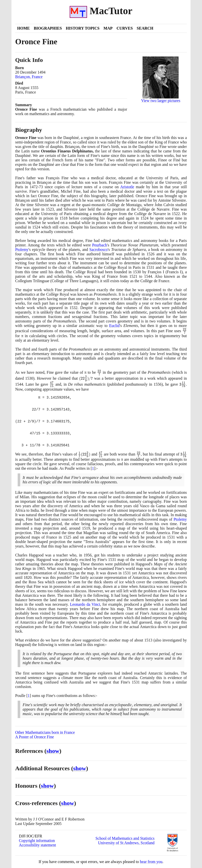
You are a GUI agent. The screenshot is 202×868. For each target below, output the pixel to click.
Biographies (48, 28)
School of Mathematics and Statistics (125, 838)
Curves (125, 28)
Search (145, 28)
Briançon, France (29, 77)
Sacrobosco (99, 250)
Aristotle (127, 187)
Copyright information (37, 841)
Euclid (114, 326)
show (53, 751)
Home (24, 28)
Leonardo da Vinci (85, 604)
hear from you (151, 862)
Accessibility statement (37, 845)
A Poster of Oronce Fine (35, 737)
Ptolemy (22, 250)
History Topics (83, 28)
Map (108, 28)
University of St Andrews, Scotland (126, 843)
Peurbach (100, 245)
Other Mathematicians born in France (45, 732)
